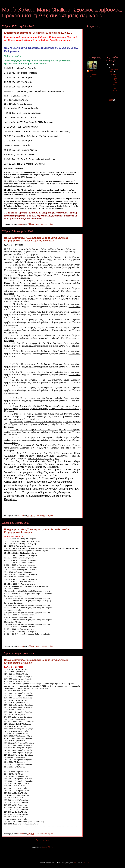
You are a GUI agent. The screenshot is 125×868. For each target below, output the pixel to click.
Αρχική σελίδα (42, 840)
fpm (75, 863)
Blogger (86, 863)
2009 (111, 100)
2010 (111, 65)
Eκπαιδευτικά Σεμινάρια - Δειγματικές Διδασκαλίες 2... (114, 85)
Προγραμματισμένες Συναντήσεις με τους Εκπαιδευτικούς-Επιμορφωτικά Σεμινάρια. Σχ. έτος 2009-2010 (37, 239)
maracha (93, 71)
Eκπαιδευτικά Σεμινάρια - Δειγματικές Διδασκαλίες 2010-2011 (38, 33)
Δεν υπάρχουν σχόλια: (45, 224)
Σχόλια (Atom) (47, 847)
